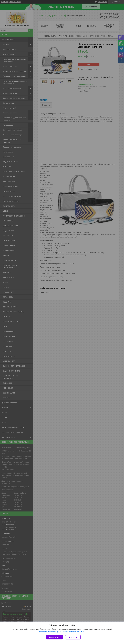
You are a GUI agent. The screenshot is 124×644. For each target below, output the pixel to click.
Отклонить (73, 637)
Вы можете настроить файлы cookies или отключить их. (61, 632)
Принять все (54, 637)
